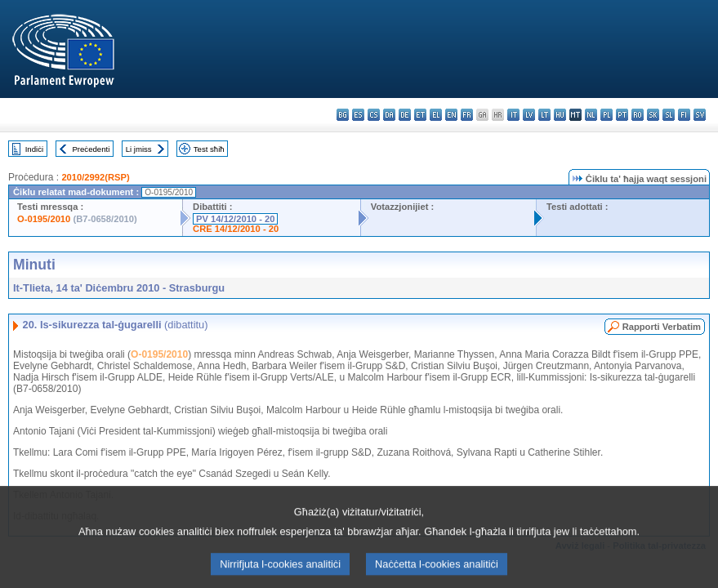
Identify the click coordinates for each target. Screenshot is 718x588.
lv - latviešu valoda (529, 115)
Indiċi (34, 149)
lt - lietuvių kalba (544, 115)
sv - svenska (700, 115)
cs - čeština (374, 115)
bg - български (343, 115)
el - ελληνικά (436, 115)
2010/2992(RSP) (95, 177)
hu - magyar (560, 115)
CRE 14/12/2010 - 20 (236, 229)
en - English (451, 115)
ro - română (638, 115)
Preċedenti (91, 149)
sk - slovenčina (653, 115)
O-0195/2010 (44, 219)
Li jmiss (139, 149)
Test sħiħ (209, 149)
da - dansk (389, 115)
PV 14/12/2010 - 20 (235, 219)
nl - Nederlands (591, 115)
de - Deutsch (405, 115)
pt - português (622, 115)
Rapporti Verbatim (662, 327)
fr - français (467, 115)
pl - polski (607, 115)
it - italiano (513, 115)
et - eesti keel (420, 115)
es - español (358, 115)
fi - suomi (684, 115)
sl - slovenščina (669, 115)
